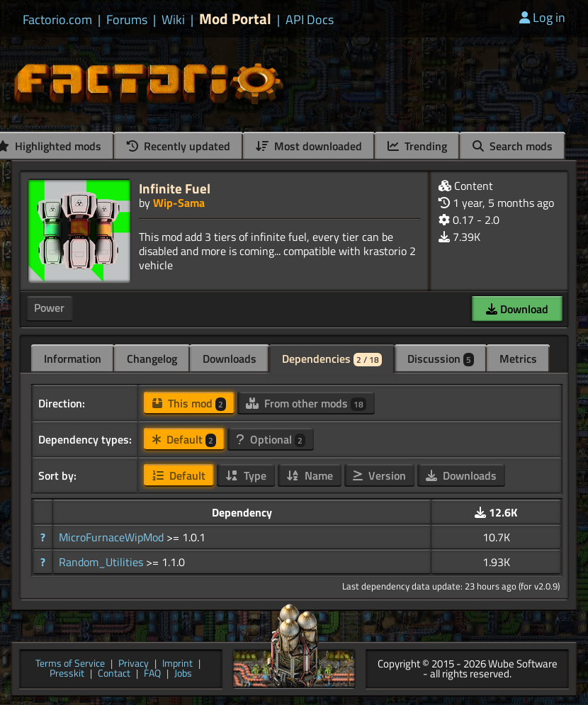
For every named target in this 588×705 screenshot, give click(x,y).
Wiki (173, 20)
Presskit (67, 674)
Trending (417, 146)
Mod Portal (235, 19)
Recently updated (179, 146)
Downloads (230, 359)
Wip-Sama (179, 203)
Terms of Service (70, 664)
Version (379, 475)
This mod (189, 403)
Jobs (183, 674)
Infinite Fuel (175, 188)
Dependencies (332, 359)
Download (517, 309)
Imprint (177, 664)
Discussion (441, 359)
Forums (127, 20)
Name (310, 475)
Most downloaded (309, 146)
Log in (542, 17)
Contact (114, 674)
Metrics (518, 359)
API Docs (310, 20)
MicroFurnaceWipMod (113, 537)
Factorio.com (57, 20)
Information (73, 359)
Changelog (152, 359)
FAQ (152, 674)
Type (246, 475)
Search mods (513, 146)
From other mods (306, 403)
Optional (271, 439)
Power (49, 308)
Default (184, 439)
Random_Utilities (102, 562)
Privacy (134, 664)
